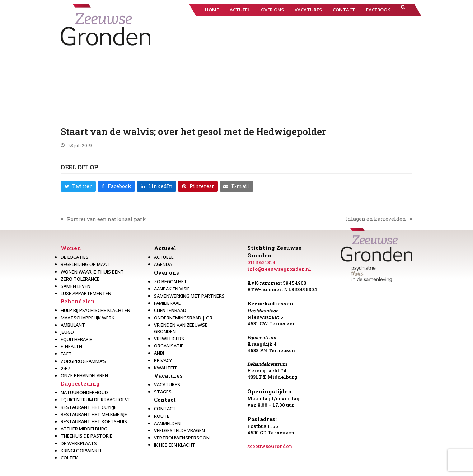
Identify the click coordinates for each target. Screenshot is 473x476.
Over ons (167, 272)
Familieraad (168, 303)
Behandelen (78, 301)
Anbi (159, 353)
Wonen (71, 248)
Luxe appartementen (86, 293)
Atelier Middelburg (84, 429)
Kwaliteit (166, 368)
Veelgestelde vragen (179, 430)
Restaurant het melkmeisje (94, 414)
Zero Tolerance (80, 279)
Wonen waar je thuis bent (92, 272)
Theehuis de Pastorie (86, 436)
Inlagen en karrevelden (379, 219)
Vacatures (168, 375)
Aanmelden (167, 423)
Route (162, 416)
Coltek (69, 458)
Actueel (165, 248)
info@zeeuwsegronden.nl (279, 269)
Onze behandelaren (84, 375)
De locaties (75, 257)
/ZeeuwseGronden (270, 446)
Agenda (163, 264)
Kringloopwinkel (81, 451)
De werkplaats (79, 443)
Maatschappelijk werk (88, 318)
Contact (165, 400)
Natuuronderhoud (84, 392)
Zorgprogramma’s (83, 361)
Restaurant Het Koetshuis (94, 421)
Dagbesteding (80, 383)
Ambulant (73, 325)
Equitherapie (76, 339)
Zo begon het (170, 281)
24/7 (65, 368)
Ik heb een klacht (175, 445)
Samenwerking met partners (189, 296)
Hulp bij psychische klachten (95, 310)
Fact (66, 354)
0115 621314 (261, 262)
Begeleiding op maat (85, 264)
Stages (163, 392)
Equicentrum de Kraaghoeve (95, 400)
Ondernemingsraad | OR (183, 318)
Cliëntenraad (170, 310)
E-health (71, 346)
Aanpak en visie (172, 289)
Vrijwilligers (169, 339)
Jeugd (67, 332)
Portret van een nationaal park (103, 219)
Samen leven (76, 286)
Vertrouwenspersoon (182, 438)
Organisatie (169, 346)
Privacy (163, 360)
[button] (403, 10)
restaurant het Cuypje (89, 407)
